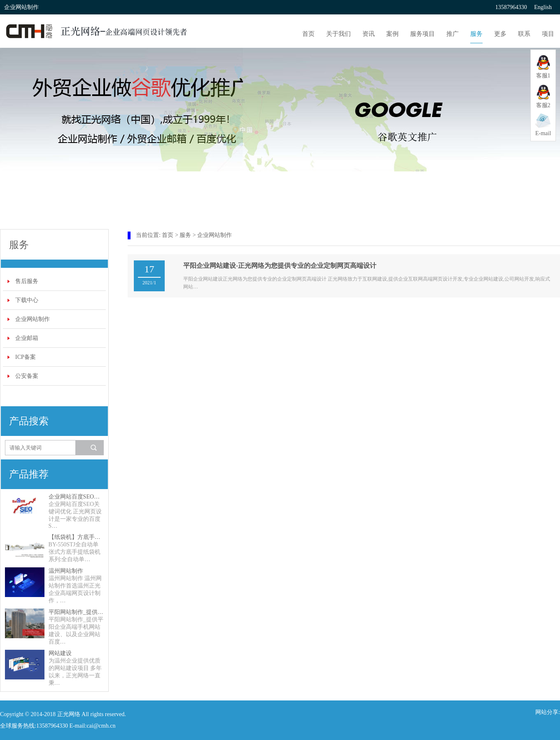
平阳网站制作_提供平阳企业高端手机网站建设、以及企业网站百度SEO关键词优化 (76, 612)
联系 (524, 34)
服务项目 (422, 34)
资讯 (369, 34)
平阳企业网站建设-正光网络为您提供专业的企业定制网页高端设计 (280, 266)
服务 (476, 34)
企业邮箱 (27, 338)
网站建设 (60, 653)
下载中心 (27, 300)
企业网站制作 (33, 319)
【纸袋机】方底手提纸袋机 (76, 537)
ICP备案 (26, 357)
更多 (500, 34)
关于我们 (338, 34)
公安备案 (27, 376)
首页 (308, 34)
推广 (453, 34)
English (543, 7)
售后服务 (27, 281)
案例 (392, 34)
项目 (548, 34)
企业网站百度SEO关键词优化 (76, 497)
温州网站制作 (66, 571)
